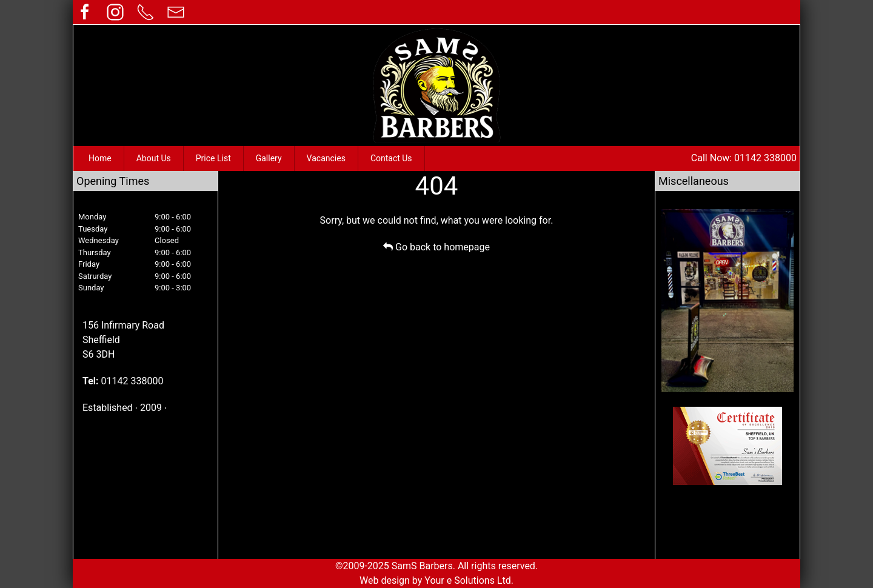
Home (100, 158)
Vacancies (326, 158)
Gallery (269, 158)
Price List (213, 158)
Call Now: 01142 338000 (744, 158)
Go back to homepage (436, 247)
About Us (154, 158)
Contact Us (391, 158)
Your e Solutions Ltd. (469, 580)
